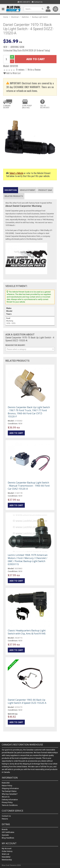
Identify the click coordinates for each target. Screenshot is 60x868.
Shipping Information (10, 789)
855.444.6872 (24, 2)
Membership (7, 860)
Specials (5, 835)
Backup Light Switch (40, 17)
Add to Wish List (12, 73)
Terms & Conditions (10, 805)
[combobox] (30, 349)
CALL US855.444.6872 (45, 107)
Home (6, 17)
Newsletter (6, 857)
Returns (5, 819)
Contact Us (37, 2)
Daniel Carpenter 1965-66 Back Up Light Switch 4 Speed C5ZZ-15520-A (27, 701)
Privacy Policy (7, 803)
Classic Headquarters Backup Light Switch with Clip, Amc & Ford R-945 (27, 632)
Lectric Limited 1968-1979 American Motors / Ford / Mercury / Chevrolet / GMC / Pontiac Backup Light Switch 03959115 (28, 560)
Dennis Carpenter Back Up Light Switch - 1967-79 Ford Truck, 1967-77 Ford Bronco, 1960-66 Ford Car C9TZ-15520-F (29, 412)
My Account (7, 848)
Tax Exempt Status (9, 791)
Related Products (14, 196)
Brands (5, 829)
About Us (6, 797)
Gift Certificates (8, 832)
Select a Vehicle (16, 173)
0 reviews (20, 70)
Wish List (5, 854)
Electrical (15, 17)
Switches (25, 17)
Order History (7, 851)
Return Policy (7, 786)
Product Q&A (45, 190)
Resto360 (6, 783)
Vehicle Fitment (28, 190)
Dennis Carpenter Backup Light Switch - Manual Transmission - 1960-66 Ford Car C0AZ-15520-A (29, 486)
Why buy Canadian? (10, 794)
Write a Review (34, 70)
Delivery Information (10, 800)
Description (11, 190)
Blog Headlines (8, 838)
